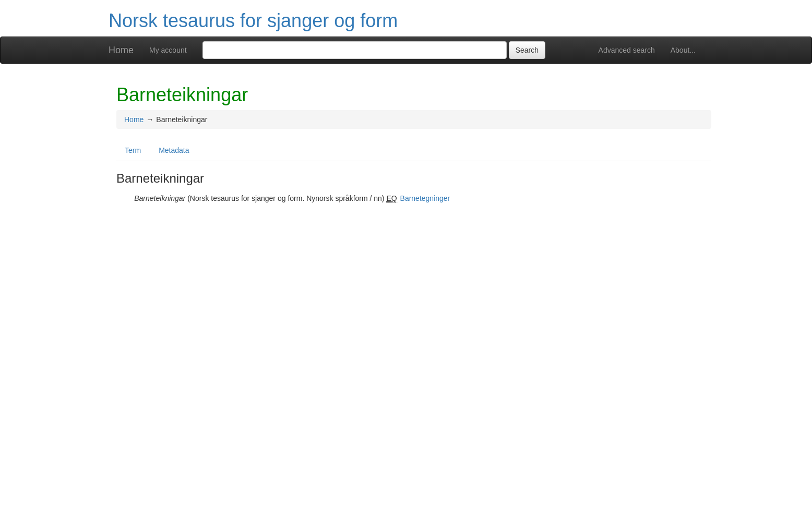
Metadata (174, 150)
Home (121, 50)
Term (133, 150)
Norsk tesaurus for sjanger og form (253, 21)
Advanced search (627, 50)
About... (683, 50)
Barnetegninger (425, 198)
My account (168, 50)
